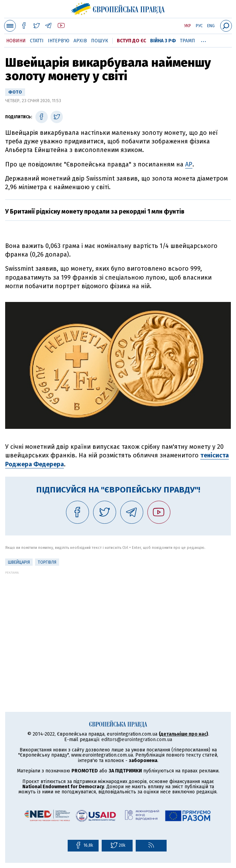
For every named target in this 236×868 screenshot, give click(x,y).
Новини (16, 41)
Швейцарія (19, 562)
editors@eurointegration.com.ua (137, 740)
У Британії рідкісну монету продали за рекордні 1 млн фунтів (95, 211)
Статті (37, 41)
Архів (80, 41)
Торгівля (47, 562)
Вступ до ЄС (131, 41)
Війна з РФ (163, 41)
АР (189, 164)
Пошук (100, 41)
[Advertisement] (118, 622)
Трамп (188, 41)
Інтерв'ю (59, 41)
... (204, 40)
